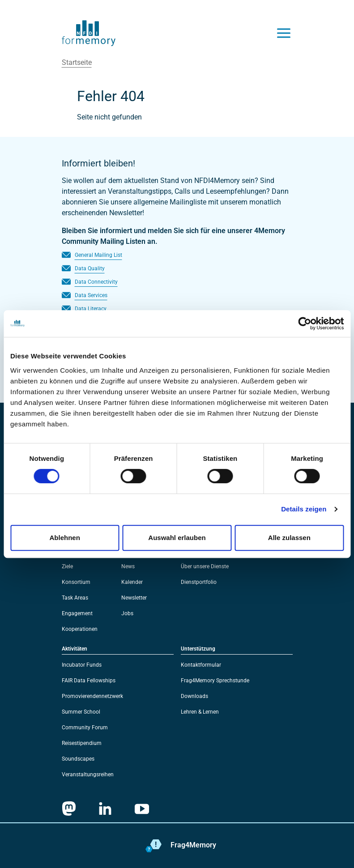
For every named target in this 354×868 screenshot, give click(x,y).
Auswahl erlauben (177, 538)
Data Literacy (91, 309)
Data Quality (90, 268)
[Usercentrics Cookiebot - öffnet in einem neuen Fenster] (305, 323)
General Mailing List (98, 255)
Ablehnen (65, 538)
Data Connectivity (96, 282)
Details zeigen (304, 509)
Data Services (91, 295)
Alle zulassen (289, 538)
